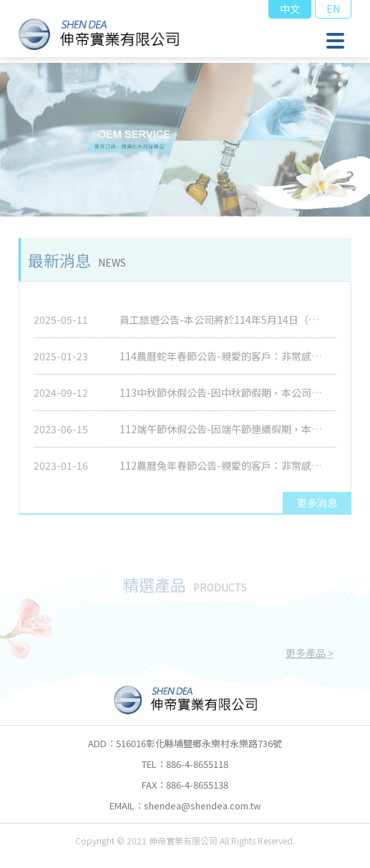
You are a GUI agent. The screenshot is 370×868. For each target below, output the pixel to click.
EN (333, 9)
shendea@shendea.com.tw (202, 805)
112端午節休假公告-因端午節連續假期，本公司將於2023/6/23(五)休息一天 (225, 435)
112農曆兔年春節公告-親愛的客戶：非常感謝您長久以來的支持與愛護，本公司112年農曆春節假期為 (225, 472)
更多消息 (317, 506)
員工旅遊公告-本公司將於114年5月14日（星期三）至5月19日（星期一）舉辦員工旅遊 (224, 326)
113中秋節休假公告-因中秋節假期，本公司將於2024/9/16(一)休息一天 (225, 399)
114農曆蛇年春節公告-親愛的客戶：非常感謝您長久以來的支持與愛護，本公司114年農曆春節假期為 (225, 363)
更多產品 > (310, 656)
